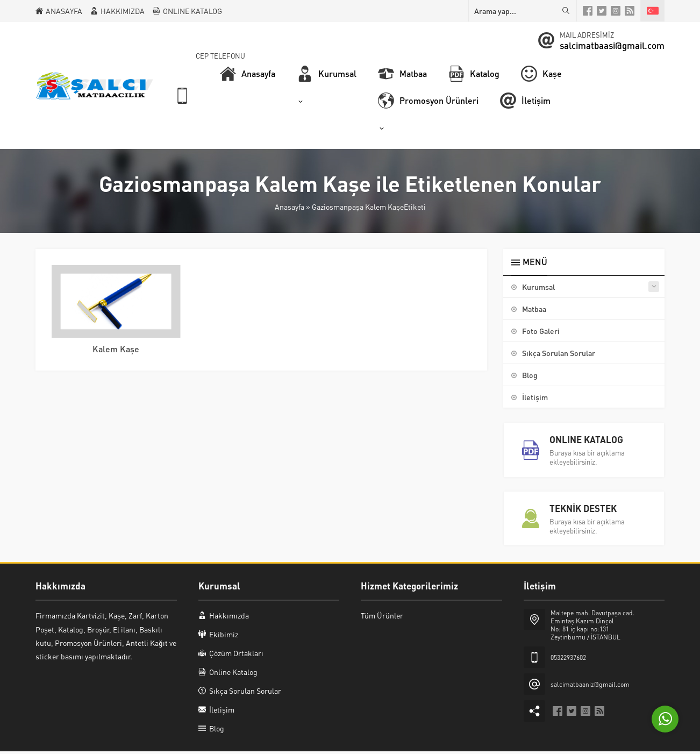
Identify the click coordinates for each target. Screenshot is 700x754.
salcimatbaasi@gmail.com (612, 45)
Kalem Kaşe (116, 349)
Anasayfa (290, 207)
